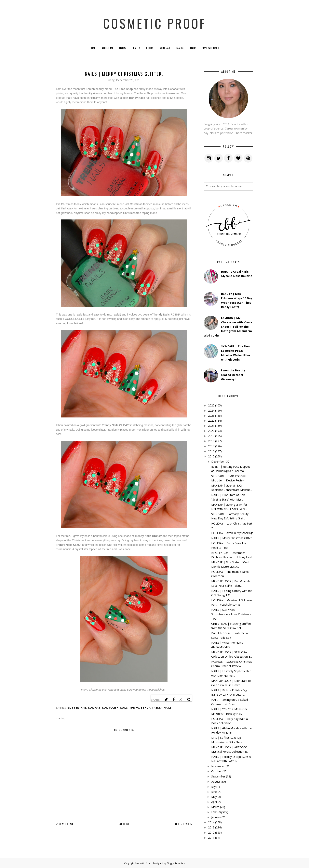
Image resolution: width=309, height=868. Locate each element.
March (215, 807)
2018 (211, 441)
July (213, 787)
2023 (211, 416)
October (216, 771)
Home (93, 48)
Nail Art (94, 707)
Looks (150, 48)
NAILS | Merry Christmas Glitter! (232, 538)
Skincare (165, 48)
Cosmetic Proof (155, 22)
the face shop (140, 707)
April (214, 802)
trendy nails (161, 707)
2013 (211, 827)
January (216, 817)
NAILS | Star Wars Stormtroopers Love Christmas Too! (231, 614)
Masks (180, 48)
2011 (211, 838)
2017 (211, 446)
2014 (211, 822)
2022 (211, 421)
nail (83, 707)
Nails (122, 48)
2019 (211, 436)
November (218, 766)
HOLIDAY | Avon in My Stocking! (232, 533)
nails (124, 707)
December (218, 461)
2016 (211, 451)
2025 (211, 405)
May (214, 797)
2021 (211, 426)
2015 (211, 456)
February (217, 812)
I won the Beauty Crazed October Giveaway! (233, 375)
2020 (211, 431)
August (216, 781)
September (218, 776)
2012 (211, 832)
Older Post (182, 824)
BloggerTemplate (176, 863)
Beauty (136, 48)
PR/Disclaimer (211, 48)
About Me (108, 48)
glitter (73, 707)
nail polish (110, 707)
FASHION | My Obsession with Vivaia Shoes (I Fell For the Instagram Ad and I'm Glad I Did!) (228, 327)
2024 (211, 410)
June (214, 792)
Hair (193, 48)
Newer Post (66, 824)
